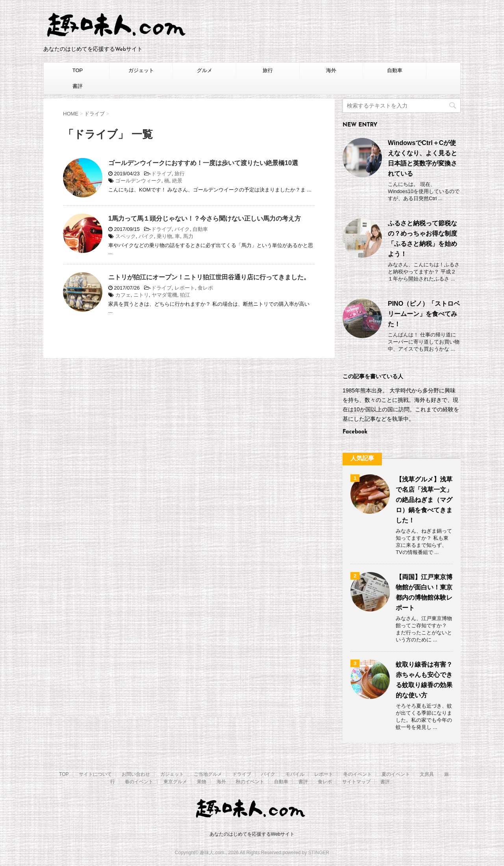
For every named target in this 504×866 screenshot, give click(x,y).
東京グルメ (175, 782)
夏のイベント (396, 774)
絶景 (177, 181)
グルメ (205, 70)
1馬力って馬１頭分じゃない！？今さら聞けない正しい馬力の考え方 (205, 218)
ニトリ (141, 295)
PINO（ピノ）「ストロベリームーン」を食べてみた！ (424, 314)
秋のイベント (250, 782)
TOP (78, 70)
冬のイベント (358, 774)
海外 (331, 70)
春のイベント (139, 782)
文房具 (427, 774)
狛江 (185, 295)
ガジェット (141, 70)
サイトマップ (356, 782)
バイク (182, 229)
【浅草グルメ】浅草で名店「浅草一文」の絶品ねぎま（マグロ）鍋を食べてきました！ (424, 500)
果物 (202, 782)
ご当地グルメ (208, 774)
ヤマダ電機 (164, 295)
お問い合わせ (136, 774)
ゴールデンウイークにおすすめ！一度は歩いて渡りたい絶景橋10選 (203, 163)
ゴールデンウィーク (138, 181)
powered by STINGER (306, 853)
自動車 (395, 70)
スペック (126, 236)
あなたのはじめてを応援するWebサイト (252, 834)
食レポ (205, 288)
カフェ (123, 295)
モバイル (295, 774)
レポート (185, 288)
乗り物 (164, 236)
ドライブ (161, 174)
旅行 (268, 70)
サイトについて (95, 774)
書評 (78, 86)
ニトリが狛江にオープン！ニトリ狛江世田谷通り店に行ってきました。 (209, 277)
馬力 (188, 236)
